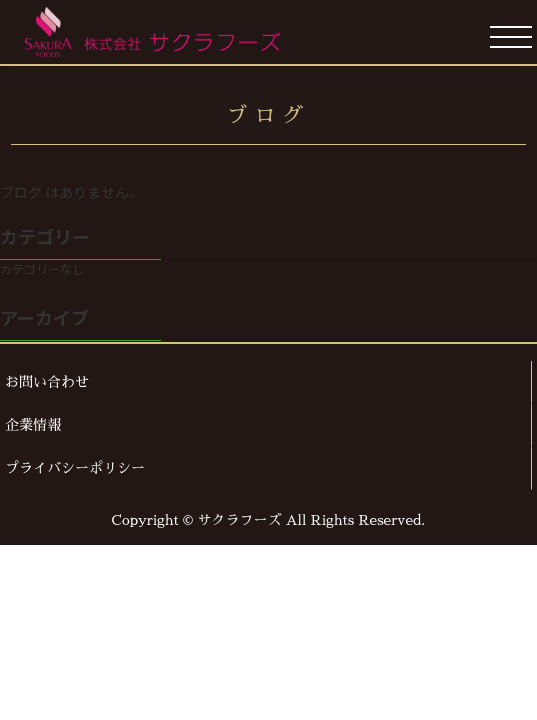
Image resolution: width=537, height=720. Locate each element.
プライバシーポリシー (75, 468)
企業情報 (33, 425)
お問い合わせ (47, 382)
